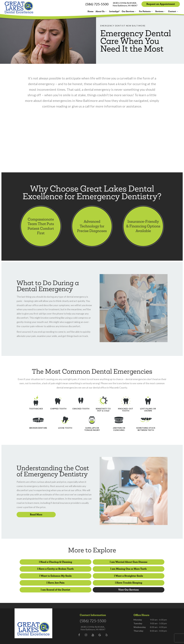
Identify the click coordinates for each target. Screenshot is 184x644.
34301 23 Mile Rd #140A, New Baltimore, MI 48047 (93, 620)
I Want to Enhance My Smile (92, 569)
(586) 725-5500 (97, 4)
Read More (36, 514)
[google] (100, 627)
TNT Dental (128, 637)
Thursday (138, 623)
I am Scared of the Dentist (141, 575)
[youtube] (93, 627)
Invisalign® (114, 11)
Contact (173, 11)
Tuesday (138, 615)
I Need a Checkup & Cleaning (43, 562)
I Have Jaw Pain (43, 575)
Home (90, 11)
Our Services (129, 11)
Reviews (161, 11)
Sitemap (84, 637)
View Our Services (92, 582)
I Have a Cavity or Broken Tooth (141, 562)
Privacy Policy (94, 637)
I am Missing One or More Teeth (43, 569)
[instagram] (86, 627)
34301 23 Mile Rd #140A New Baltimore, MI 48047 (125, 4)
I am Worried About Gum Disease (92, 562)
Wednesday (140, 619)
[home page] (19, 7)
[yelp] (107, 627)
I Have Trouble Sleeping (92, 575)
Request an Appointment (161, 4)
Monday (138, 612)
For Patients (146, 11)
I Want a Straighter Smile (141, 569)
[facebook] (79, 627)
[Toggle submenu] (106, 11)
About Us (101, 11)
